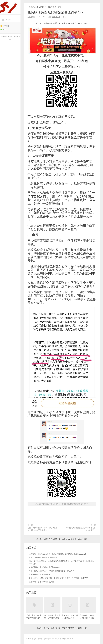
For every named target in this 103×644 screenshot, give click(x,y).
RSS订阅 (5, 26)
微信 (3, 30)
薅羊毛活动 (52, 7)
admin (30, 17)
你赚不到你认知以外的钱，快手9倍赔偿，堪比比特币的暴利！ (42, 529)
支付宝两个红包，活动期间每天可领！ (70, 608)
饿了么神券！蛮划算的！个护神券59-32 (45, 567)
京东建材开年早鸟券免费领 (40, 574)
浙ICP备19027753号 (67, 639)
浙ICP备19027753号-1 (52, 639)
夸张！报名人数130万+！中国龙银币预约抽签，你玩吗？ (51, 571)
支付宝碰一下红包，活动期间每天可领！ (88, 608)
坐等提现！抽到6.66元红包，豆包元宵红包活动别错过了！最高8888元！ (58, 554)
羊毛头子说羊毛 (10, 6)
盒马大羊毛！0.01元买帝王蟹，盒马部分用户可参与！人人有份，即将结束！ (59, 578)
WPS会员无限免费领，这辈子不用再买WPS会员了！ (80, 529)
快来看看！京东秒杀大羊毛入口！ (42, 582)
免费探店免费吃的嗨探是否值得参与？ (56, 12)
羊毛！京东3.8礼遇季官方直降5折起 (43, 557)
